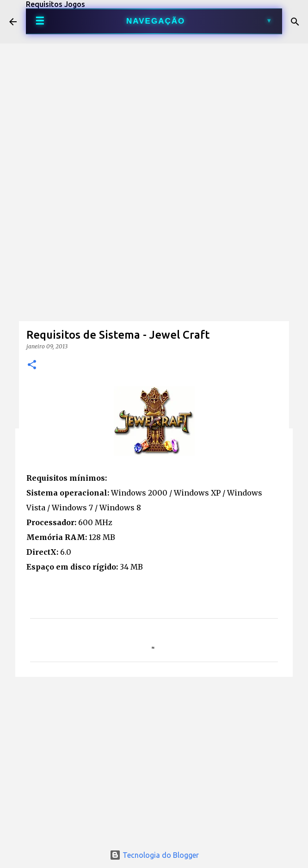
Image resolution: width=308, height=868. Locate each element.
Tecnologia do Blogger (154, 855)
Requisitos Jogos (55, 4)
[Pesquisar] (295, 22)
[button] (32, 365)
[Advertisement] (154, 234)
